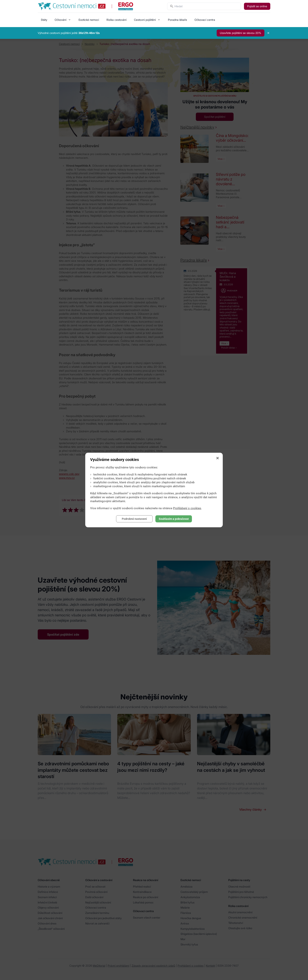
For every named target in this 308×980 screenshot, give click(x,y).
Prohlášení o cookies (187, 508)
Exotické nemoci (89, 20)
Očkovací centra (205, 20)
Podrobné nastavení (134, 519)
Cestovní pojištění (145, 20)
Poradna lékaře (177, 20)
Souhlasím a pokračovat (174, 519)
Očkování (60, 20)
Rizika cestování (116, 20)
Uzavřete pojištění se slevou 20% (241, 33)
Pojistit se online (257, 6)
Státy (44, 20)
